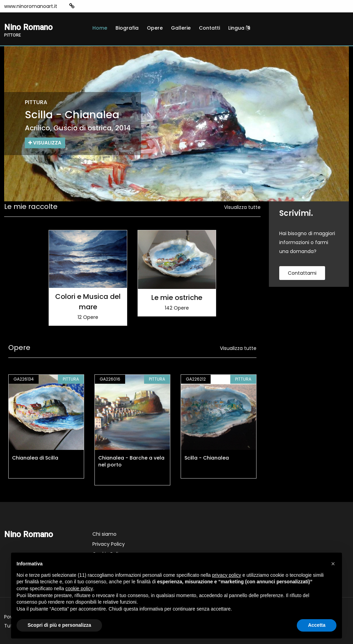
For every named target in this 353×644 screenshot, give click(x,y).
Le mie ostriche (177, 298)
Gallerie (181, 28)
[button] (333, 564)
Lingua (239, 28)
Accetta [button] (317, 625)
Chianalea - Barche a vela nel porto (131, 461)
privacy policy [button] (226, 575)
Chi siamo (104, 534)
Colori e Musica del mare (88, 302)
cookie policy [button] (79, 588)
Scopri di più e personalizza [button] (59, 625)
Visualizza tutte (242, 207)
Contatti (209, 28)
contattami (302, 273)
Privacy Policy (109, 544)
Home (100, 28)
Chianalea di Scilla (35, 458)
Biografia (127, 28)
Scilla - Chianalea (207, 458)
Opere (155, 28)
